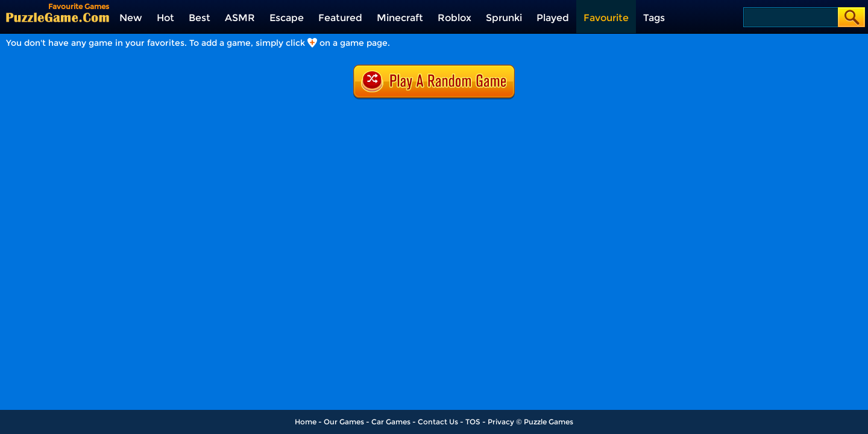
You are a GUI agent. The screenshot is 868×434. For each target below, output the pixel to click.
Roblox (454, 18)
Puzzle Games (549, 422)
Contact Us (438, 422)
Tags (654, 18)
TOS (473, 422)
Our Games (344, 422)
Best (200, 18)
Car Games (391, 422)
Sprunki (504, 18)
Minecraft (400, 18)
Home (306, 422)
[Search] (790, 17)
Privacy (501, 422)
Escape (287, 18)
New (131, 18)
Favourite (606, 18)
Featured (340, 18)
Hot (165, 18)
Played (553, 18)
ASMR (240, 18)
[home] (58, 17)
